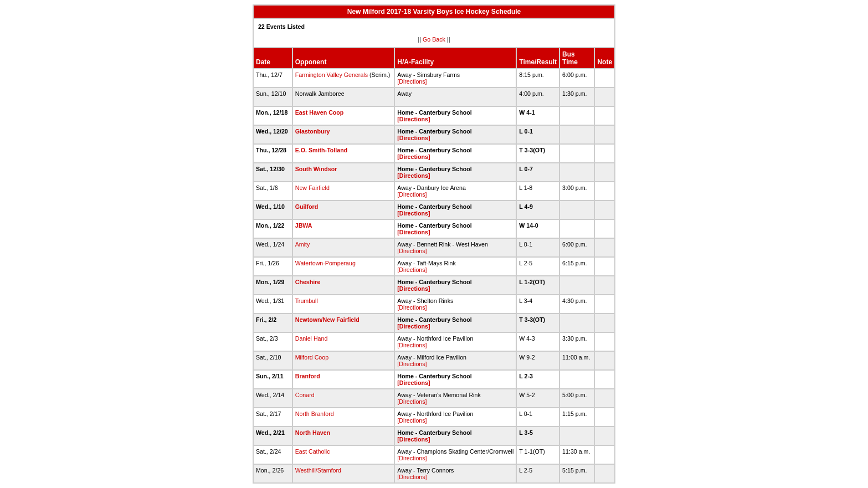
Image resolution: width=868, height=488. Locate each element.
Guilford (307, 207)
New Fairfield (312, 188)
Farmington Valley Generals (332, 75)
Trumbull (307, 301)
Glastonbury (313, 131)
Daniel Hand (312, 338)
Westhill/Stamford (318, 470)
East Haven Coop (320, 112)
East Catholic (313, 451)
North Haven (313, 433)
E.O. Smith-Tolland (322, 150)
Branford (308, 376)
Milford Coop (312, 357)
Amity (303, 244)
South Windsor (316, 169)
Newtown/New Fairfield (327, 320)
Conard (305, 395)
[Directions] (412, 81)
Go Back (434, 39)
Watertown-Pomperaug (325, 263)
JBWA (304, 225)
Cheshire (308, 282)
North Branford (315, 414)
